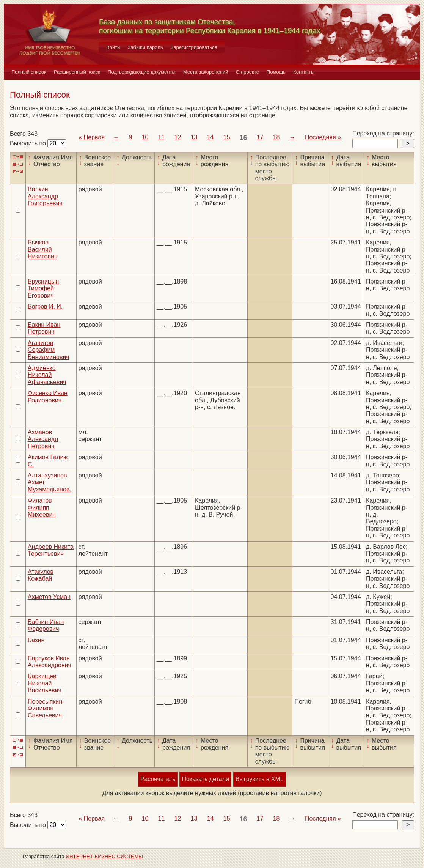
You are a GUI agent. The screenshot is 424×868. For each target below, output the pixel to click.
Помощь (276, 72)
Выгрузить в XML (260, 779)
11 (162, 137)
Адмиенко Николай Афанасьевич (47, 375)
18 (276, 137)
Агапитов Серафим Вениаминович (49, 350)
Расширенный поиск (77, 72)
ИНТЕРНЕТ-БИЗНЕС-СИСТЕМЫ (104, 856)
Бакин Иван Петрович (44, 328)
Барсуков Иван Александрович (49, 662)
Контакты (304, 72)
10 (145, 137)
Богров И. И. (45, 306)
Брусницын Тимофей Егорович (43, 288)
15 (227, 137)
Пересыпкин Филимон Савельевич (45, 709)
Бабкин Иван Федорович (46, 625)
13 (194, 137)
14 (210, 137)
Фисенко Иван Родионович (48, 396)
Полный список (29, 72)
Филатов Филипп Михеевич (42, 507)
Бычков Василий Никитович (42, 249)
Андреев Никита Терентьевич (51, 550)
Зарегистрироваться (194, 47)
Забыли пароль (145, 47)
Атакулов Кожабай (41, 575)
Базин (36, 640)
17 (260, 137)
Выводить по (29, 143)
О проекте (247, 72)
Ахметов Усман (49, 597)
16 (243, 138)
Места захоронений (206, 72)
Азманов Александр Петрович (43, 439)
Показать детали (205, 779)
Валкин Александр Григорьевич (45, 196)
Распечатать (158, 779)
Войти (113, 47)
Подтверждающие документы (142, 72)
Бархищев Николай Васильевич (45, 683)
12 (178, 137)
